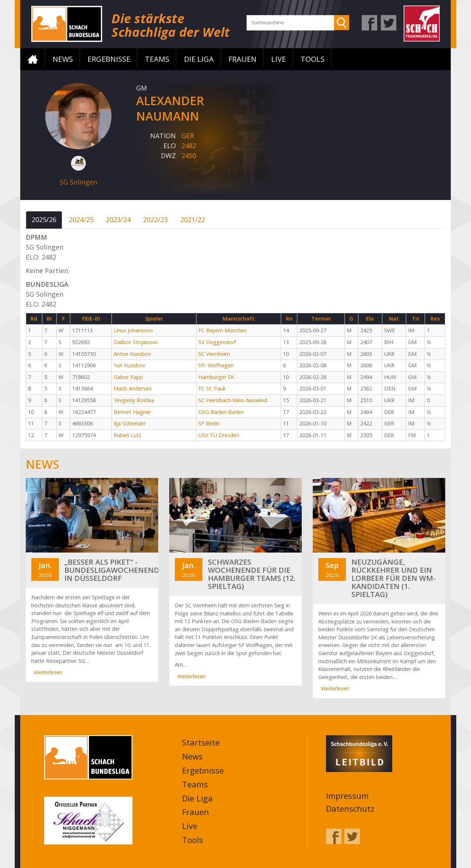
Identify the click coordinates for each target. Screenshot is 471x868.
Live (279, 59)
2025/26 (44, 219)
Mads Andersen (133, 388)
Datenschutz (350, 808)
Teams (157, 59)
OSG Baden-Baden (221, 412)
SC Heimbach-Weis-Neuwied (233, 400)
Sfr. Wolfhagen (216, 365)
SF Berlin (209, 423)
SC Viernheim (214, 354)
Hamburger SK (216, 377)
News (63, 59)
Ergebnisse (109, 59)
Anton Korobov (132, 354)
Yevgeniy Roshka (134, 400)
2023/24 (118, 219)
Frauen (242, 59)
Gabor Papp (128, 377)
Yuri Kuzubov (129, 365)
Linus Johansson (133, 330)
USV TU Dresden (219, 435)
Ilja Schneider (130, 423)
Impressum (347, 795)
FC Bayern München (222, 330)
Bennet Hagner (132, 412)
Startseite (33, 59)
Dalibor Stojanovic (136, 342)
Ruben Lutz (128, 435)
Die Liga (199, 59)
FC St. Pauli (212, 388)
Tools (313, 59)
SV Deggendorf (217, 342)
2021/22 (193, 219)
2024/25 (81, 219)
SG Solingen (78, 182)
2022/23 (155, 219)
